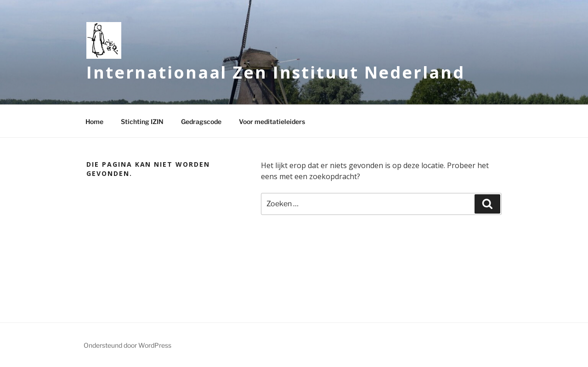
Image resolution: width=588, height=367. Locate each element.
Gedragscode (201, 121)
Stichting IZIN (142, 121)
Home (94, 121)
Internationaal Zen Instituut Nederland (275, 72)
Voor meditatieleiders (272, 121)
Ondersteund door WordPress (127, 345)
